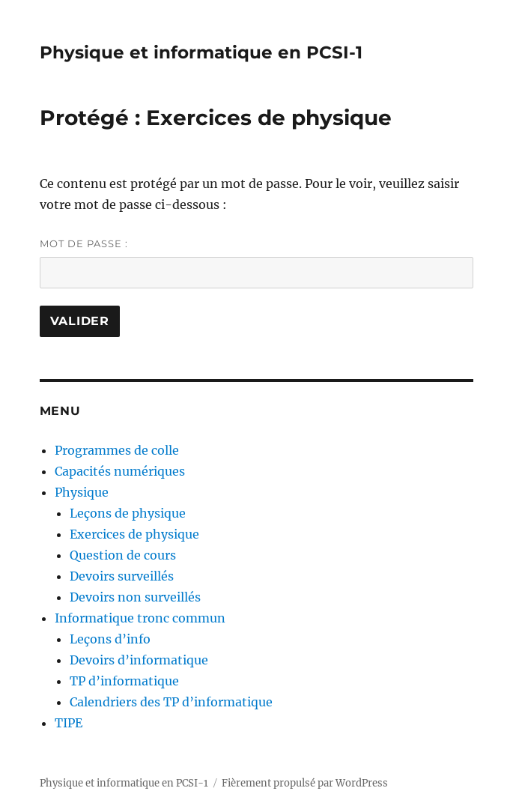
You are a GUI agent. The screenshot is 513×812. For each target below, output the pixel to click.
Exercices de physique (134, 534)
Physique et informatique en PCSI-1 (201, 52)
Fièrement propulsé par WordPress (305, 783)
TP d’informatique (124, 681)
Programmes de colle (117, 450)
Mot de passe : (257, 263)
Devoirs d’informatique (139, 660)
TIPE (69, 723)
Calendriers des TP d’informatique (171, 702)
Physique (82, 492)
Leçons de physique (128, 513)
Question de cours (123, 555)
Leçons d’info (110, 639)
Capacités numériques (120, 471)
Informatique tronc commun (140, 618)
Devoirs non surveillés (135, 597)
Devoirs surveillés (122, 576)
